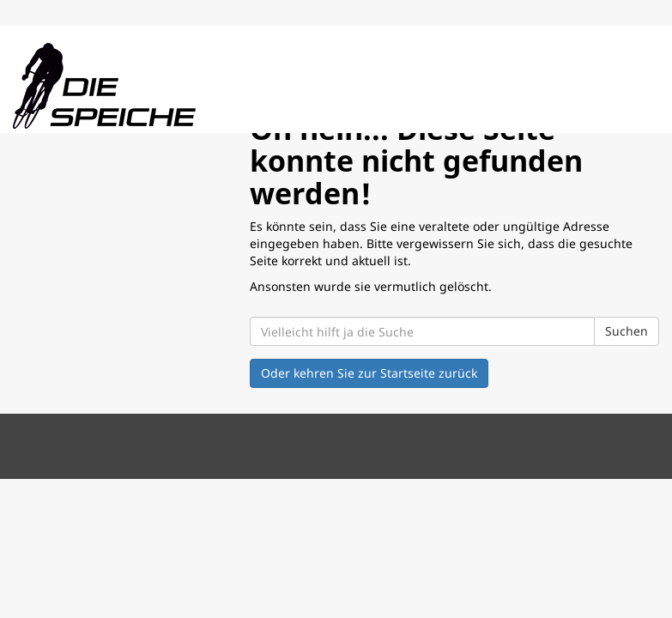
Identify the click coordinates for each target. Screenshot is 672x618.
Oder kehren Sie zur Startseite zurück (369, 373)
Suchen (627, 331)
